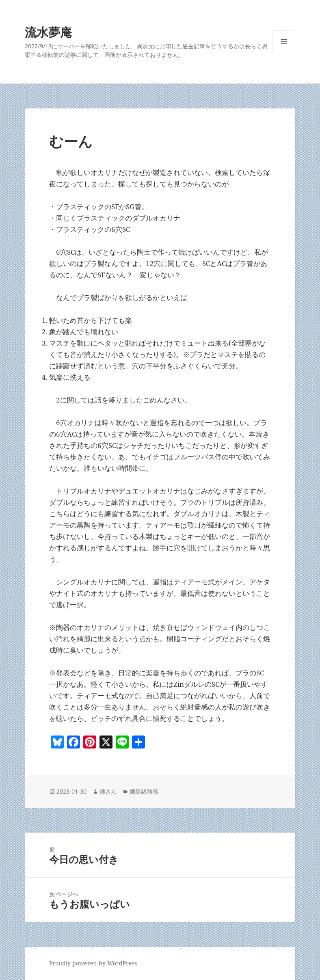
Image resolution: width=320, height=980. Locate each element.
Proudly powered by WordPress (93, 963)
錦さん (108, 791)
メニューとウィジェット (284, 53)
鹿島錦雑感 (144, 791)
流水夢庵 (48, 32)
